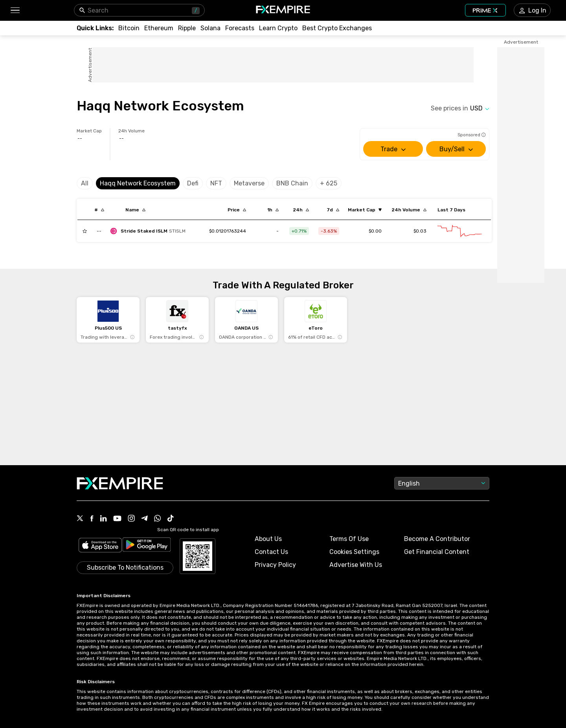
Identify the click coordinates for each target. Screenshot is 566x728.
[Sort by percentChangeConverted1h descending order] (273, 210)
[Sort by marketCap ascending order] (365, 210)
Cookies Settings (354, 552)
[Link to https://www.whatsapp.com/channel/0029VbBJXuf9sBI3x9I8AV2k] (158, 519)
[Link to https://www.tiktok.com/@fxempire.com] (171, 519)
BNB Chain (292, 183)
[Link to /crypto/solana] (210, 28)
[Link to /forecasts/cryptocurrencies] (240, 28)
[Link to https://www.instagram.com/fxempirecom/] (131, 519)
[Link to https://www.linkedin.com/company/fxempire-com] (103, 519)
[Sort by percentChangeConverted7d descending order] (333, 210)
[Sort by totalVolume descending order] (409, 210)
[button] (15, 10)
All (85, 183)
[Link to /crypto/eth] (159, 28)
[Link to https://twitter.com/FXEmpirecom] (80, 519)
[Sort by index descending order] (99, 210)
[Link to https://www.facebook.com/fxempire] (92, 519)
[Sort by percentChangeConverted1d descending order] (301, 210)
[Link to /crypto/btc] (129, 28)
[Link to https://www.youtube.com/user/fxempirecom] (117, 519)
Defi (193, 183)
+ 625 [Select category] (329, 183)
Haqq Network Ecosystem (138, 183)
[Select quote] (480, 108)
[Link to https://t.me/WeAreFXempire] (144, 519)
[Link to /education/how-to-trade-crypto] (278, 28)
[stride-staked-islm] (150, 231)
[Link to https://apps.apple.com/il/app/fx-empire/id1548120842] (100, 546)
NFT (216, 183)
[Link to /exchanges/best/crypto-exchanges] (337, 28)
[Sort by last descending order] (237, 210)
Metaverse (249, 183)
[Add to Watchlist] (85, 231)
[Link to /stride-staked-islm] (228, 231)
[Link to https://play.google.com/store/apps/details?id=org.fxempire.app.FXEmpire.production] (147, 546)
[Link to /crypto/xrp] (187, 28)
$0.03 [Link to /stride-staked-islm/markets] (420, 231)
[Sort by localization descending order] (135, 210)
